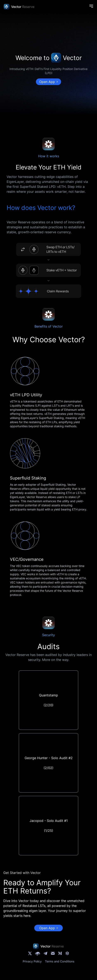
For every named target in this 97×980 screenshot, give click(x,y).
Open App (48, 82)
